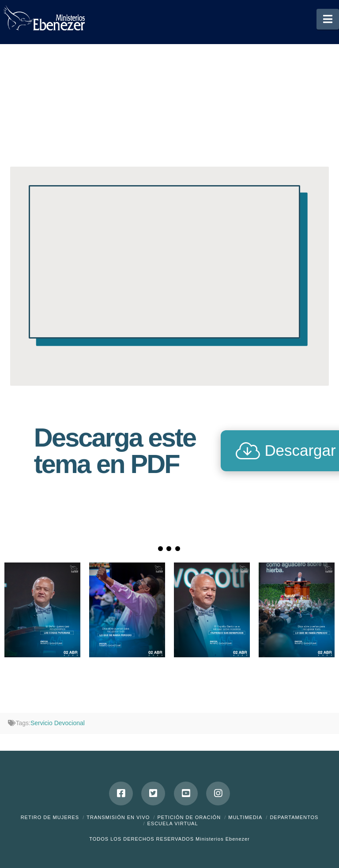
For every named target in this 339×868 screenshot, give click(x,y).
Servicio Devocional (58, 723)
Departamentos (294, 817)
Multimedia (245, 817)
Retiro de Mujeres (50, 817)
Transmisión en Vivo (118, 817)
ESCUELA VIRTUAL (172, 823)
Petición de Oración (189, 817)
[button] (328, 19)
